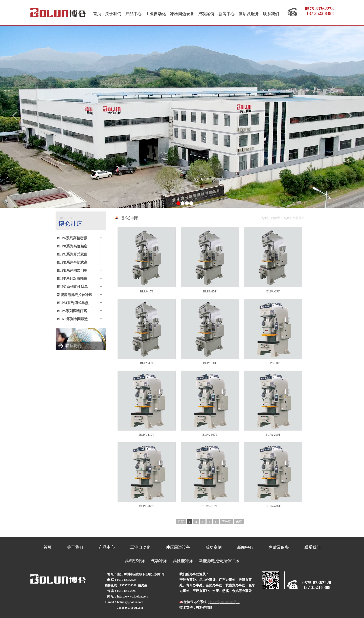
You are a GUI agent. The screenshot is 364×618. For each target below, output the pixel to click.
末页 (239, 522)
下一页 (226, 522)
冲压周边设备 (182, 14)
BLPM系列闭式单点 (73, 303)
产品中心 (133, 14)
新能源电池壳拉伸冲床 (75, 295)
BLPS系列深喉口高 (72, 311)
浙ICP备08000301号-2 (224, 602)
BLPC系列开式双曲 (72, 254)
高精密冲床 (135, 561)
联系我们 (271, 14)
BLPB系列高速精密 (72, 246)
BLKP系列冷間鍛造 (72, 319)
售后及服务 (249, 14)
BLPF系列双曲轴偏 (72, 279)
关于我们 (113, 14)
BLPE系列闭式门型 (72, 270)
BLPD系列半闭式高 (72, 262)
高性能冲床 (183, 561)
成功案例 (206, 14)
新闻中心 (226, 14)
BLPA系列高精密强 (72, 238)
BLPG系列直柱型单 (72, 287)
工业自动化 (156, 14)
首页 (97, 14)
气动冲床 (159, 561)
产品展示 (299, 218)
